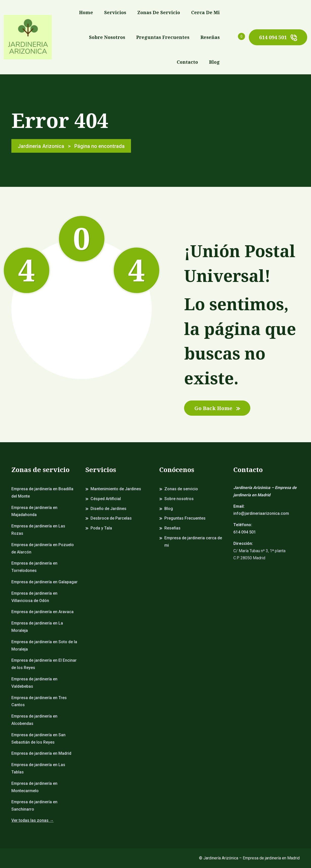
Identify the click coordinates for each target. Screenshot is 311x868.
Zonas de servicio (159, 12)
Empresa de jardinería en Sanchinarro (34, 806)
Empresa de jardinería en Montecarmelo (34, 787)
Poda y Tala (101, 528)
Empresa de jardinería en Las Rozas (38, 530)
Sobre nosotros (107, 37)
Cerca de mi (205, 12)
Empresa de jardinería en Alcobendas (34, 720)
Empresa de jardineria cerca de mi (193, 542)
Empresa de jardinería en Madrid (41, 753)
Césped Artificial (106, 499)
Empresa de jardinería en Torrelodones (34, 567)
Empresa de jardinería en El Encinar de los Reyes (44, 664)
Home (86, 12)
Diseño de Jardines (108, 509)
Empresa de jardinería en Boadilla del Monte (42, 493)
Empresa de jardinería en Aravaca (42, 612)
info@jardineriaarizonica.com (261, 513)
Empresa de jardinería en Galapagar (45, 582)
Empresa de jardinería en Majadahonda (34, 511)
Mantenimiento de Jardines (116, 489)
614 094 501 (278, 37)
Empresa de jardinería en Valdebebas (34, 683)
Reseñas (210, 37)
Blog (214, 62)
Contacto (187, 62)
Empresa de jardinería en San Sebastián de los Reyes (38, 739)
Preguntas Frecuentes (163, 37)
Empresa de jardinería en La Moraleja (37, 627)
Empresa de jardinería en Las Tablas (38, 768)
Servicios (115, 12)
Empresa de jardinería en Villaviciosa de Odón (34, 597)
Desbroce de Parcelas (111, 518)
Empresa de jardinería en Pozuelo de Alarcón (43, 548)
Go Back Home (217, 408)
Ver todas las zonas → (32, 820)
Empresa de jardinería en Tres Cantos (39, 701)
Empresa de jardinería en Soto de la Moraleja (44, 646)
